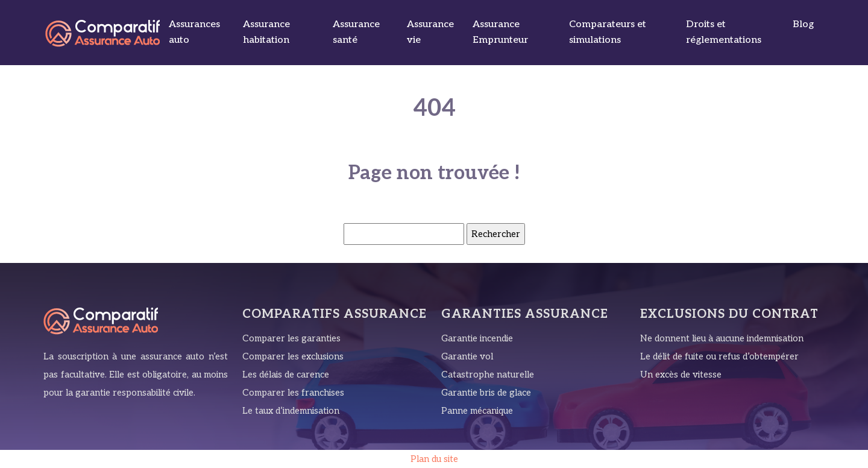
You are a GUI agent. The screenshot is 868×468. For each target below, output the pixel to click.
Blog (803, 24)
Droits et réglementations (724, 32)
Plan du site (434, 459)
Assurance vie (430, 32)
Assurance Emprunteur (500, 32)
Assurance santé (356, 32)
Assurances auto (194, 32)
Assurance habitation (266, 32)
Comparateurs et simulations (608, 32)
